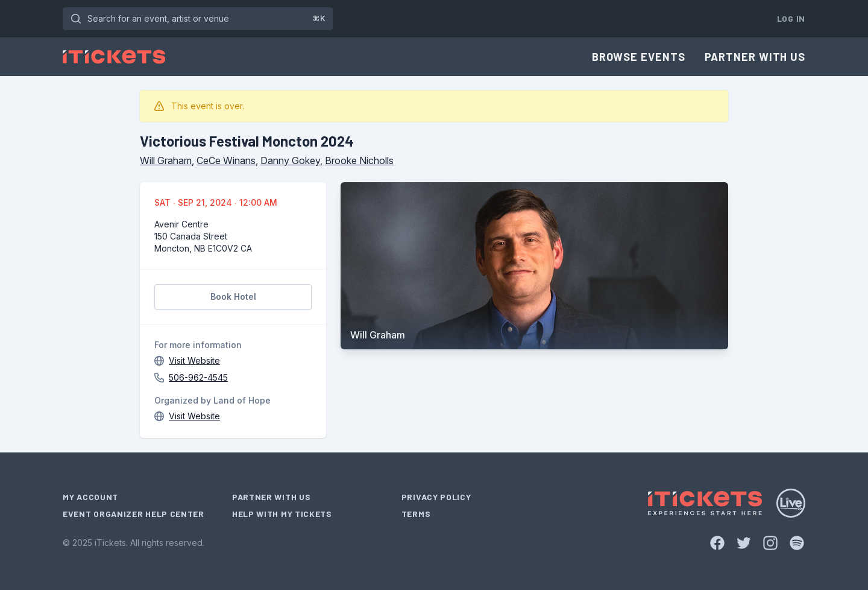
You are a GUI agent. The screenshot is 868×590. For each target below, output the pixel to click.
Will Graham (166, 160)
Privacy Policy (436, 497)
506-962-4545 (198, 377)
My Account (90, 497)
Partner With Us (755, 57)
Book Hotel (233, 297)
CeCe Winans (226, 160)
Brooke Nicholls (359, 160)
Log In (791, 18)
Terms (416, 514)
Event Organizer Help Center (134, 514)
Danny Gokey (290, 160)
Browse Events (639, 57)
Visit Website (194, 360)
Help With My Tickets (282, 514)
